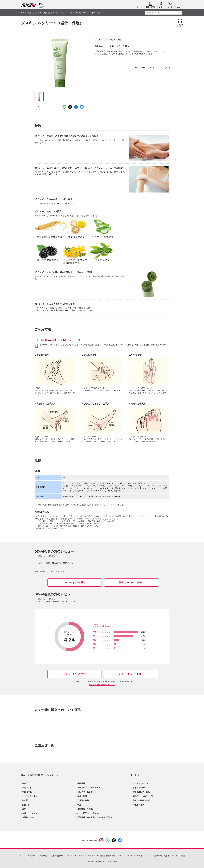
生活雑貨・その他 (85, 809)
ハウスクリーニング (141, 783)
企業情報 (31, 856)
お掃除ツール (28, 817)
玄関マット (27, 788)
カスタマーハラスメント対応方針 (81, 856)
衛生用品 (81, 783)
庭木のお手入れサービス (143, 796)
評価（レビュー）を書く (131, 582)
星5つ (96, 632)
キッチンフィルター (31, 796)
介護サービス (138, 805)
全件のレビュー (108, 626)
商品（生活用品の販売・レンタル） (38, 775)
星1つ (96, 648)
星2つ (96, 644)
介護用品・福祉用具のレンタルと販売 (93, 817)
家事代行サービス (140, 788)
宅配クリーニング (85, 792)
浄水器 (25, 800)
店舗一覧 (43, 856)
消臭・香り (27, 805)
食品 (79, 805)
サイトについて (126, 856)
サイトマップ (143, 856)
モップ (25, 783)
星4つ (96, 636)
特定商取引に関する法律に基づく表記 (169, 856)
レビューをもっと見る (74, 582)
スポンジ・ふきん (30, 813)
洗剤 (24, 809)
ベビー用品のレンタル (87, 813)
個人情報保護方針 (107, 856)
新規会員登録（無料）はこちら (102, 685)
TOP (21, 856)
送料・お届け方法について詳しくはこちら (151, 68)
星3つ (96, 640)
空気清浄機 (27, 792)
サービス (135, 775)
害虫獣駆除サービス (141, 792)
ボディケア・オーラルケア (89, 788)
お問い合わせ (57, 856)
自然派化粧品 (83, 800)
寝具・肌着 (82, 796)
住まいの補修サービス (142, 800)
